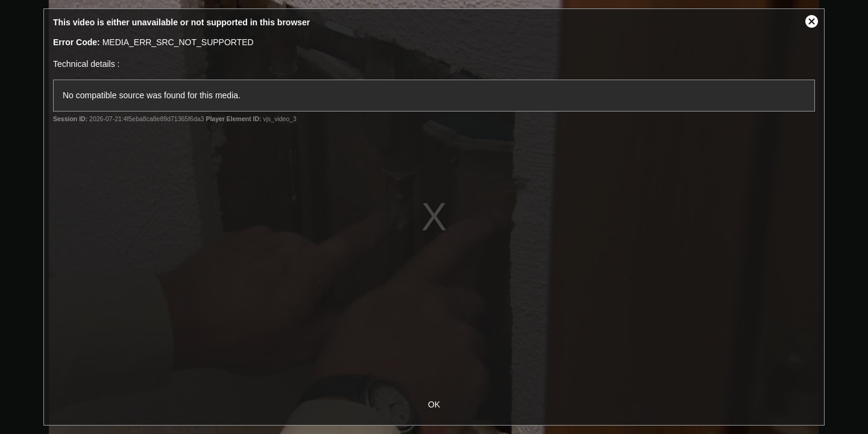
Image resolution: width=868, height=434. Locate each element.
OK (434, 404)
